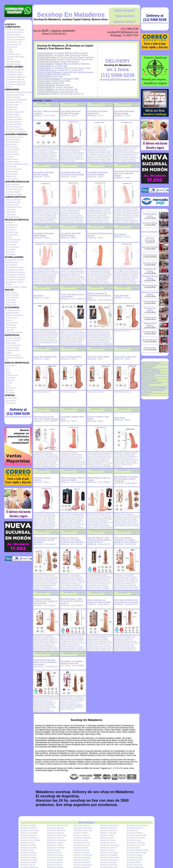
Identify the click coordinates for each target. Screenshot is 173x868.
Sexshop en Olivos (107, 835)
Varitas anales (11, 302)
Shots (8, 385)
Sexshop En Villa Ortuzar (83, 828)
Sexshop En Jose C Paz (136, 845)
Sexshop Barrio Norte (47, 57)
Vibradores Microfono (14, 124)
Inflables (9, 353)
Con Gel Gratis (11, 398)
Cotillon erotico (11, 318)
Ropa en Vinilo (11, 167)
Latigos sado (10, 210)
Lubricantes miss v (13, 54)
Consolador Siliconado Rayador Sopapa (71, 235)
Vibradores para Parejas (15, 95)
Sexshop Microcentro (46, 60)
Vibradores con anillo (14, 338)
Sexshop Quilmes (45, 75)
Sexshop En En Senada (109, 852)
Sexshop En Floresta (81, 850)
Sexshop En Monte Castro (137, 835)
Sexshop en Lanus (27, 843)
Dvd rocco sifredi (12, 247)
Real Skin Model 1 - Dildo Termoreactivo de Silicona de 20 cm (72, 601)
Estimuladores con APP (15, 260)
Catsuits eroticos (12, 147)
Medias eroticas (12, 159)
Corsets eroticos (12, 152)
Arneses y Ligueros (13, 140)
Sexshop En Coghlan (135, 855)
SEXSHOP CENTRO (150, 381)
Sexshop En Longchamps (57, 840)
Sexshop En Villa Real (29, 828)
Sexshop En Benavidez (109, 865)
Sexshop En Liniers (81, 840)
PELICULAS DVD (148, 378)
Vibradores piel (11, 109)
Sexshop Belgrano (45, 53)
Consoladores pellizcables (16, 77)
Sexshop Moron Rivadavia (49, 79)
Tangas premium (12, 174)
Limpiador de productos (15, 32)
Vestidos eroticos (12, 179)
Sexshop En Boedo (134, 862)
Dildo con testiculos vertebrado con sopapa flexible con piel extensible (72, 540)
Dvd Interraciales (12, 242)
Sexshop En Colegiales (109, 855)
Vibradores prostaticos (14, 119)
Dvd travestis (11, 254)
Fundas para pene (13, 350)
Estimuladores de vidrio (14, 270)
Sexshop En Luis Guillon (136, 838)
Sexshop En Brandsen (82, 862)
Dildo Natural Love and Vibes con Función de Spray (46, 418)
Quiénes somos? (125, 22)
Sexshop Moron (44, 77)
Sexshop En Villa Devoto (56, 830)
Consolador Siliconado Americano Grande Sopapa (72, 173)
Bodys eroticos (11, 144)
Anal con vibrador (12, 295)
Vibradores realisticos (14, 122)
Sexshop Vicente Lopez (47, 92)
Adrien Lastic (11, 366)
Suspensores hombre (14, 194)
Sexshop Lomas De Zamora (137, 825)
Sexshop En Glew (133, 848)
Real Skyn (10, 52)
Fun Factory (10, 393)
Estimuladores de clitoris (15, 267)
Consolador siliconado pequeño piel (97, 112)
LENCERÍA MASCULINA (151, 373)
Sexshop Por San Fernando (57, 825)
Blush (8, 370)
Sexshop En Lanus (134, 840)
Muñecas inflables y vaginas (16, 287)
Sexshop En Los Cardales (30, 840)
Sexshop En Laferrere (55, 843)
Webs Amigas (86, 822)
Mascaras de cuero (13, 217)
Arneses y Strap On (13, 345)
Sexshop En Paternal (28, 835)
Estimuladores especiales (15, 272)
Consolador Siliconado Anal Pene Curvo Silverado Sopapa (127, 173)
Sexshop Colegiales (46, 90)
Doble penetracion (13, 348)
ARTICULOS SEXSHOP (151, 363)
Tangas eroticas (12, 171)
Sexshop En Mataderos (71, 15)
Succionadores (11, 265)
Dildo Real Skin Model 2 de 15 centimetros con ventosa (127, 601)
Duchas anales (11, 292)
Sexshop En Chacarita (29, 860)
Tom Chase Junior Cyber (98, 357)
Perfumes (9, 59)
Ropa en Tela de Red (14, 169)
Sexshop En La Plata (55, 845)
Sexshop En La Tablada (136, 843)
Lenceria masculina (13, 192)
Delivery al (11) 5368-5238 (18, 412)
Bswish (8, 373)
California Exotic (12, 375)
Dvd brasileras (11, 227)
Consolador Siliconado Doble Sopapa (44, 235)
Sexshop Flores (44, 68)
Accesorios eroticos (13, 310)
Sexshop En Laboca (108, 843)
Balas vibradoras (12, 262)
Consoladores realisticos (15, 79)
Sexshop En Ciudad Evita (110, 857)
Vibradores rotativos (13, 127)
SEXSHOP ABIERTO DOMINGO (154, 388)
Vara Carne (38, 296)
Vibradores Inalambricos (15, 112)
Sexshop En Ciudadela (82, 857)
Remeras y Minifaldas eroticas (17, 164)
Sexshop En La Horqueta (110, 845)
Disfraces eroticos (12, 154)
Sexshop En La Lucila (82, 845)
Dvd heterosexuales (13, 240)
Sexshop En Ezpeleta (29, 852)
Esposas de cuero (12, 205)
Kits (7, 360)
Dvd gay (9, 237)
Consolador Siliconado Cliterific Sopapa (44, 173)
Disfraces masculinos (14, 189)
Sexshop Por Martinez (82, 825)
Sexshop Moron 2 (150, 340)
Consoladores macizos (14, 72)
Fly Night (9, 49)
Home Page (37, 101)
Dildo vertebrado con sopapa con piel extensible (99, 601)
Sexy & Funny (11, 388)
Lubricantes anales (13, 35)
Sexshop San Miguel (28, 825)
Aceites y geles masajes (15, 30)
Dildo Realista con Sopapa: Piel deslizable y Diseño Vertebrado (45, 540)
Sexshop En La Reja (28, 845)
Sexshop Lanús (44, 81)
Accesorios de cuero (13, 200)
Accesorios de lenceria (14, 137)
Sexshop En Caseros (81, 860)
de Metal (9, 284)
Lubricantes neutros (13, 44)
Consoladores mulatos (14, 74)
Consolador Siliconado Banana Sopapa (124, 112)
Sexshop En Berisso (55, 865)
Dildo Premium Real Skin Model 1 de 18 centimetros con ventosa (45, 662)
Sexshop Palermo (45, 55)
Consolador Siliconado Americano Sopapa (98, 173)
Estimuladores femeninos (15, 275)
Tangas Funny (11, 176)
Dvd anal (9, 222)
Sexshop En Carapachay (109, 860)
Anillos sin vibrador (13, 340)
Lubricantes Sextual (13, 64)
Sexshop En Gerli (27, 850)
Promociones (11, 403)
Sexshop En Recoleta (108, 833)
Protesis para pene (13, 355)
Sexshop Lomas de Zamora (49, 72)
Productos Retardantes (14, 358)
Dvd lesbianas (11, 245)
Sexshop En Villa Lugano (30, 830)
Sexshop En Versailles (108, 830)
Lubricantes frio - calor (14, 42)
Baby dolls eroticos (13, 142)
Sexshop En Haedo (81, 848)
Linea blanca (10, 212)
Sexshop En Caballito (29, 862)
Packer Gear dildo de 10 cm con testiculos (73, 296)
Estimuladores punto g (14, 282)
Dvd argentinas (11, 225)
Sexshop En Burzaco (55, 862)
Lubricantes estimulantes (15, 39)
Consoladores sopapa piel (15, 84)
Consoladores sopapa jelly (16, 82)
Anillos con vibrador (13, 97)
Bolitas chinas (11, 343)
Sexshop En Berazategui (83, 865)
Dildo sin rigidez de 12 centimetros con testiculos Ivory (99, 296)
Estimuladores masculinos (16, 277)
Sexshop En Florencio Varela (138, 850)
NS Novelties (11, 378)
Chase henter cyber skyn (125, 357)
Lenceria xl (10, 157)
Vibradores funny (12, 105)
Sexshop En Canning (135, 860)
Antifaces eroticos (12, 313)
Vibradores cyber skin (14, 102)
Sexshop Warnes (44, 88)
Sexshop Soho (132, 830)
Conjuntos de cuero (13, 202)
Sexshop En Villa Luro (108, 828)
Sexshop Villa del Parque (48, 62)
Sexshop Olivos (44, 83)
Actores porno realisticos (15, 70)
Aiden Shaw (120, 418)
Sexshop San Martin (46, 85)
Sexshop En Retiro (81, 833)
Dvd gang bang (11, 235)
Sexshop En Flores (107, 850)
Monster (9, 87)
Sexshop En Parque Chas (57, 835)
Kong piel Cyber (121, 296)
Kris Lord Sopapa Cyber (71, 357)
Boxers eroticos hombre (15, 187)
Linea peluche (11, 214)
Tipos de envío (125, 16)
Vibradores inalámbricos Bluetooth (19, 92)
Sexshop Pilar (43, 94)
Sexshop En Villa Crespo (83, 830)
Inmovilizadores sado (14, 207)
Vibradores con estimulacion (16, 100)
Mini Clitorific (120, 235)
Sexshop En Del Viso (28, 855)
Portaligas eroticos (13, 162)
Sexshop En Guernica (108, 848)
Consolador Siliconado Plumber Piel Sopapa (71, 112)
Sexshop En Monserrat (29, 838)
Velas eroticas (11, 327)
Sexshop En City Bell (135, 857)
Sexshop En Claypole (55, 857)
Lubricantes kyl (11, 47)
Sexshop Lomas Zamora (109, 825)
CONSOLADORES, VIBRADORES (149, 367)
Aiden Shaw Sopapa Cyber (45, 357)
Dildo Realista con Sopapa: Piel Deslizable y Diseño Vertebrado (126, 479)
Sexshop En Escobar (81, 852)
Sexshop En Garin (54, 850)
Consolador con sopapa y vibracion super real (72, 662)
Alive (8, 368)
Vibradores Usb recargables (16, 132)
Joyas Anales (11, 300)
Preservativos (11, 325)
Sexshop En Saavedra (55, 833)
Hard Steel (10, 390)
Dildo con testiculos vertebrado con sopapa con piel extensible (46, 601)
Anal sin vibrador (12, 297)
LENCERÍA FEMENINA (151, 370)
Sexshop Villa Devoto (135, 865)
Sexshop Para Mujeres (150, 325)
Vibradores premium (13, 117)
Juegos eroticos (12, 323)
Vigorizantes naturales (14, 332)
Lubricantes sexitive (13, 62)
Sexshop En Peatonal (135, 833)
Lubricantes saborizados (15, 57)
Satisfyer (9, 383)
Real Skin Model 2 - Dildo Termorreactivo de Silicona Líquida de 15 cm (99, 540)
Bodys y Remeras (12, 184)
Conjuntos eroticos (13, 149)
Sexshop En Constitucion (83, 855)
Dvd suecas (10, 252)
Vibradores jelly (11, 107)
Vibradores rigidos (12, 114)
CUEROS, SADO (148, 375)
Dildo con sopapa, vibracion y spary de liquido (73, 479)
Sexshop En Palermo (81, 835)
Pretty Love (10, 380)
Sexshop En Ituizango (29, 848)
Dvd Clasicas (11, 249)
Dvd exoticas (11, 230)
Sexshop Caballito (45, 64)
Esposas (9, 320)
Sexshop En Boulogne (108, 862)
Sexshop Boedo (44, 66)
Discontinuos (11, 401)
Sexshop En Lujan (107, 838)
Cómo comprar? (125, 10)
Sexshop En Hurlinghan (56, 848)
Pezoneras (10, 330)
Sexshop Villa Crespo (47, 70)
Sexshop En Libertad (108, 840)
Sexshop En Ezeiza (54, 852)
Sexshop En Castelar (55, 860)
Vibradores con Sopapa (15, 129)
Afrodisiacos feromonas (15, 315)
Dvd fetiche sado (12, 232)
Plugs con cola (11, 305)
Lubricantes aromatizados (15, 37)
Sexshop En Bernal (28, 865)
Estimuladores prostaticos (15, 280)
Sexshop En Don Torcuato (137, 852)
